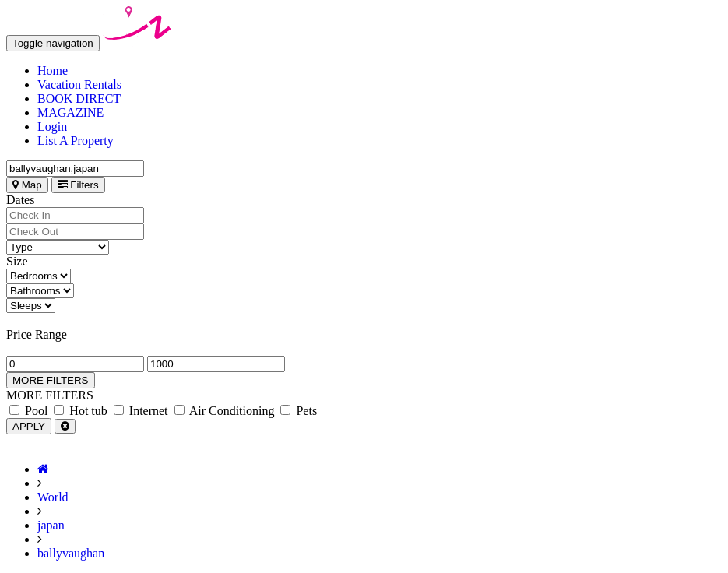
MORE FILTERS (51, 380)
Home (53, 70)
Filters (78, 185)
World (53, 497)
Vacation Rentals (79, 84)
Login (52, 127)
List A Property (76, 141)
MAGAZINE (70, 112)
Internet (141, 411)
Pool (28, 411)
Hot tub (80, 411)
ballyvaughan (71, 553)
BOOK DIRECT (79, 98)
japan (51, 525)
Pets (299, 411)
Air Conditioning (225, 411)
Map (27, 185)
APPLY (29, 426)
